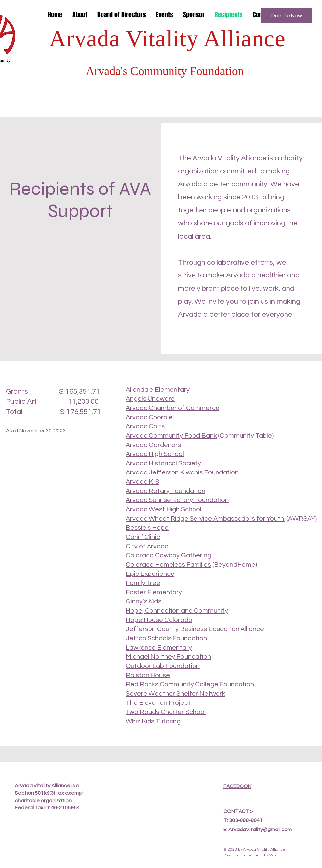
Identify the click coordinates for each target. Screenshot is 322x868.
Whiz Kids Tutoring (153, 721)
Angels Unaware (150, 399)
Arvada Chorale (149, 417)
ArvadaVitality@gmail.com (260, 830)
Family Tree (143, 583)
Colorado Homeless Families (168, 565)
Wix (273, 855)
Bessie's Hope (147, 528)
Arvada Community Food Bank (171, 436)
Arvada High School (155, 454)
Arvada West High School (164, 509)
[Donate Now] (287, 16)
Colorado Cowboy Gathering (169, 555)
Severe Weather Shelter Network (176, 694)
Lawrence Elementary (159, 648)
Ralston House (148, 675)
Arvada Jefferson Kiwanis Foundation (182, 472)
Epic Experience (150, 574)
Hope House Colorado (159, 620)
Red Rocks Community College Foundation (190, 684)
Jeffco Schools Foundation (166, 638)
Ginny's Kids (144, 601)
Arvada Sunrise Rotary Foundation (177, 500)
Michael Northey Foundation (168, 657)
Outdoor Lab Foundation (163, 666)
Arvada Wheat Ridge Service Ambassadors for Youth (206, 519)
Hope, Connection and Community (177, 611)
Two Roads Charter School (166, 712)
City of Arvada (147, 546)
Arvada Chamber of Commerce (173, 408)
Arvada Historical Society (163, 463)
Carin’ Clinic (143, 537)
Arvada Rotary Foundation (166, 491)
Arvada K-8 (142, 482)
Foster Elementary (154, 592)
